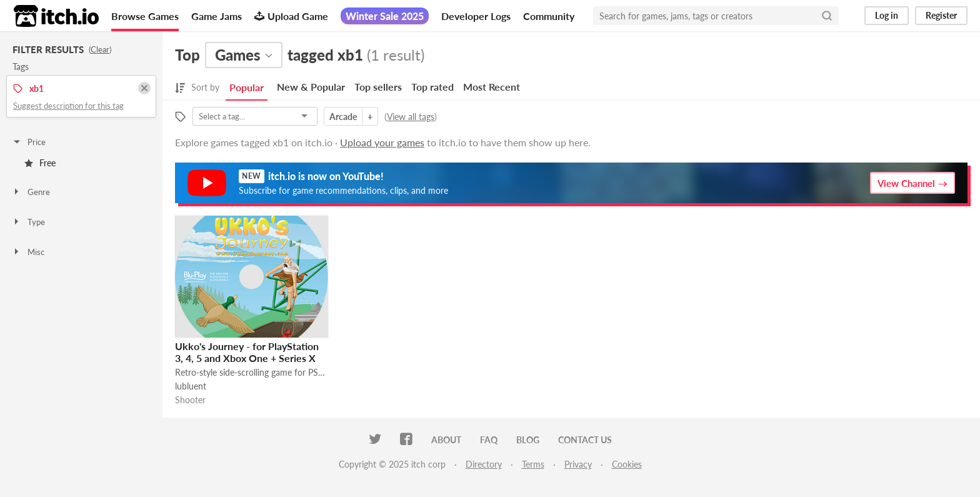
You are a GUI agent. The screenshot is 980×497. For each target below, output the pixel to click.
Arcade (343, 117)
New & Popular (311, 87)
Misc (28, 252)
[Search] (827, 16)
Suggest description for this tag (68, 106)
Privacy (578, 464)
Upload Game (291, 16)
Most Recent (492, 87)
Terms (533, 464)
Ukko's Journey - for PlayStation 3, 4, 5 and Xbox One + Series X (247, 352)
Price (29, 142)
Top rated (432, 87)
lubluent (191, 386)
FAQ (489, 440)
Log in (887, 15)
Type (28, 222)
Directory (484, 464)
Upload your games (382, 142)
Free (40, 163)
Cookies (627, 464)
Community (549, 16)
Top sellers (378, 87)
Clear (100, 49)
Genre (31, 192)
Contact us (585, 440)
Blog (528, 440)
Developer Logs (476, 16)
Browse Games (145, 16)
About (446, 440)
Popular (247, 87)
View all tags (411, 117)
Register (941, 15)
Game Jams (217, 16)
